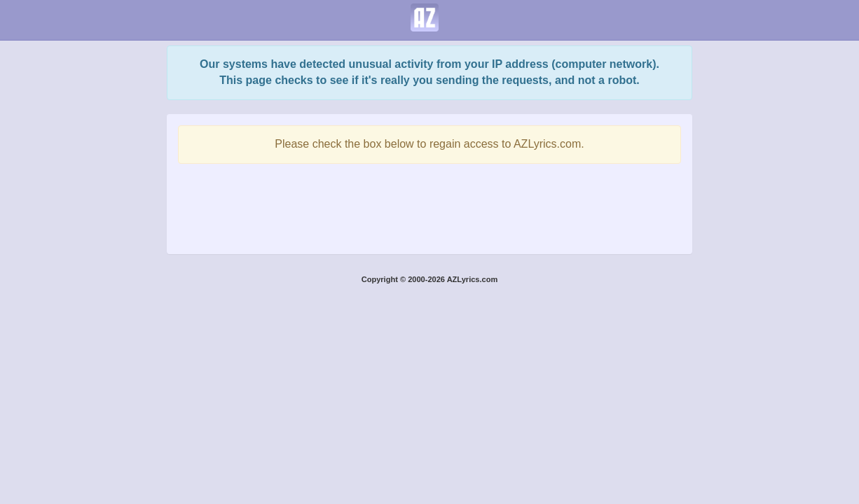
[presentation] (429, 205)
